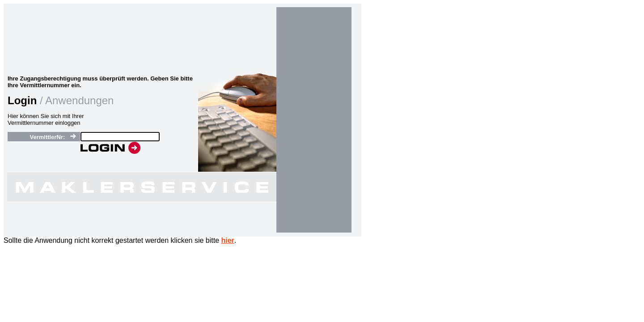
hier (228, 240)
